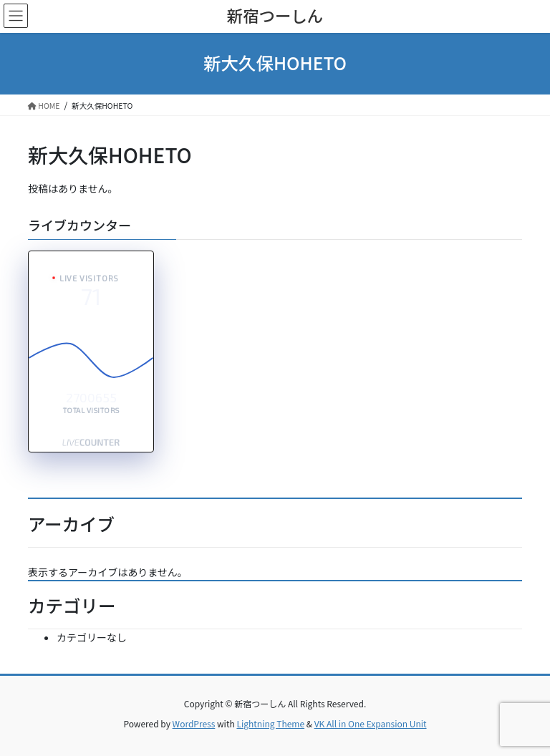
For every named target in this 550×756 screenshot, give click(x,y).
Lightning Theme (270, 723)
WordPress (194, 723)
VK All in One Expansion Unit (371, 723)
